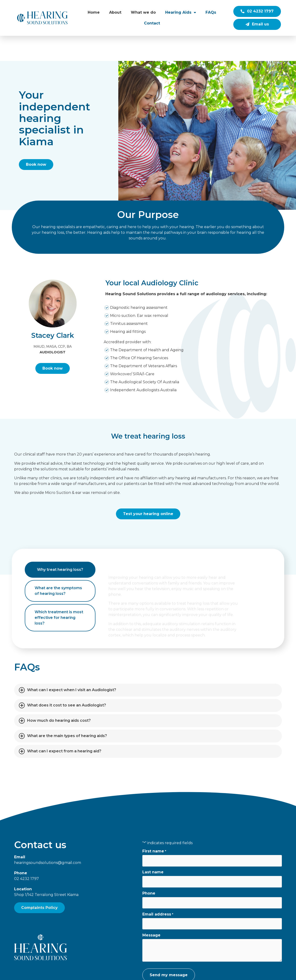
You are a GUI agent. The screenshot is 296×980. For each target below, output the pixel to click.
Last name (153, 847)
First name (154, 826)
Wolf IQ (234, 973)
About (115, 12)
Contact (152, 23)
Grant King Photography (176, 973)
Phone (149, 868)
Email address (158, 889)
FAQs (211, 12)
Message (151, 910)
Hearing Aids (181, 12)
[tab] (60, 544)
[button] (148, 665)
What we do (143, 12)
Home (94, 12)
